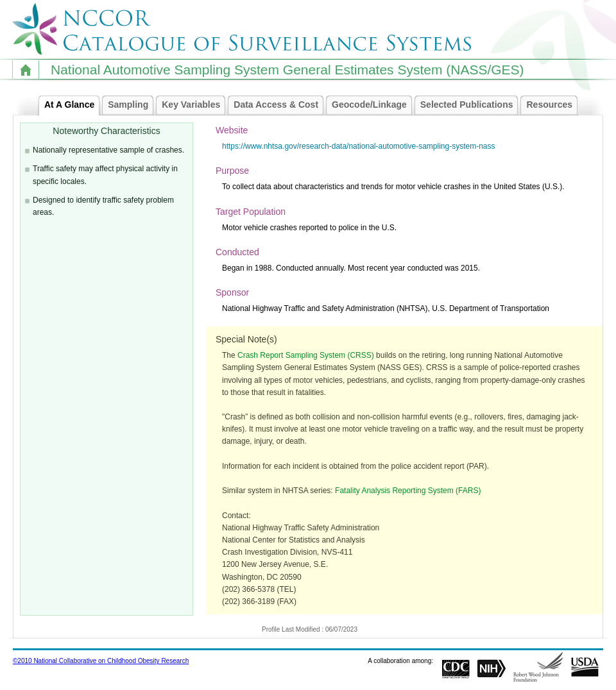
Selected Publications (470, 105)
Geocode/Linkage (372, 105)
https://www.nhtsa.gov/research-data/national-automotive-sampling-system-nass (359, 146)
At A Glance (73, 105)
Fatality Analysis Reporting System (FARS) (408, 491)
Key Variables (194, 105)
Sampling (131, 105)
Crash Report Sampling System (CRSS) (306, 355)
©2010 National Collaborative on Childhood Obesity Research (101, 661)
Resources (552, 105)
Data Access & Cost (279, 105)
